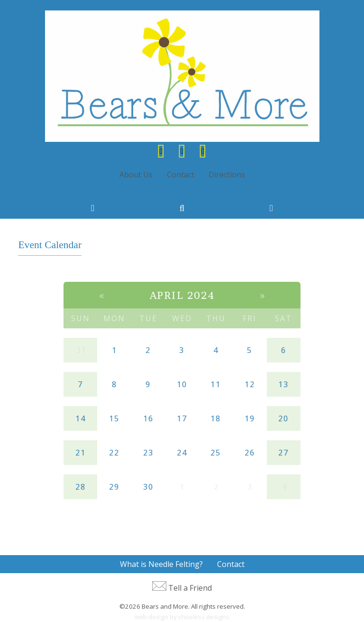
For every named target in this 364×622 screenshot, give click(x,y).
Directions (227, 175)
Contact (181, 175)
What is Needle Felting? (161, 564)
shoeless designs (204, 617)
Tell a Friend (190, 588)
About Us (136, 175)
